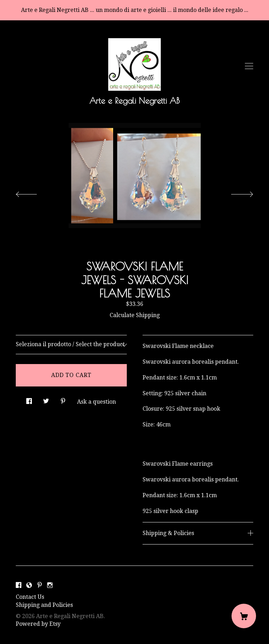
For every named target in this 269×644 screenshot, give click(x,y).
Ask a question (96, 402)
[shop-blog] (29, 585)
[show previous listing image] (33, 192)
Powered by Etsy (38, 624)
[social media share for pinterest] (63, 399)
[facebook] (19, 585)
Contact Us (30, 597)
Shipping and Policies (44, 605)
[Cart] (244, 616)
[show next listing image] (236, 192)
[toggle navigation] (249, 66)
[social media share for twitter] (46, 399)
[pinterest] (40, 585)
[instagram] (50, 585)
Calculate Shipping (135, 315)
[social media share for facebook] (29, 399)
